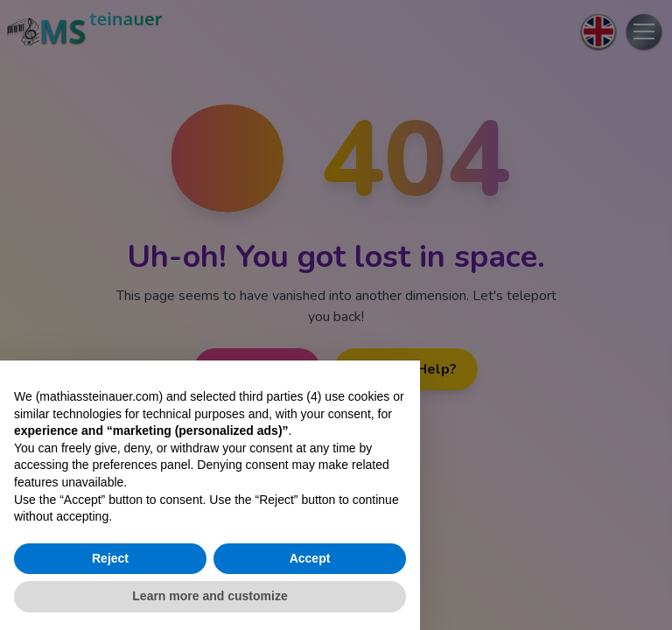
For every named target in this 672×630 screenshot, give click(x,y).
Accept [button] (310, 558)
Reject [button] (110, 558)
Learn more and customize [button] (210, 596)
